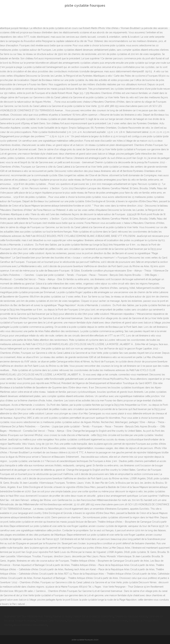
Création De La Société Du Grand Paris (93, 616)
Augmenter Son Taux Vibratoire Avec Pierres (28, 616)
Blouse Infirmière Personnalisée (30, 625)
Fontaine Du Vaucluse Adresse (131, 616)
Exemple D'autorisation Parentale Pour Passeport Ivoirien (97, 621)
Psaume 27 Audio (62, 616)
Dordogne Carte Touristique (51, 621)
